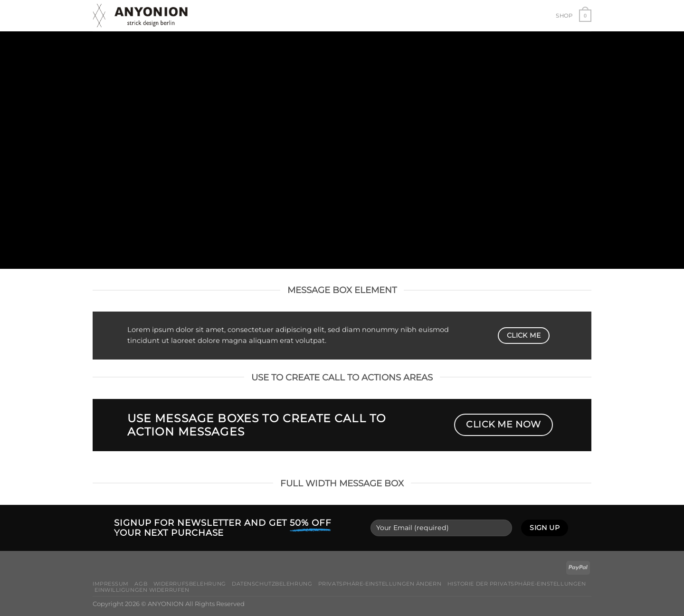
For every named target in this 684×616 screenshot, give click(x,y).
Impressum (111, 584)
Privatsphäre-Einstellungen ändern (380, 584)
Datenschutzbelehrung (272, 584)
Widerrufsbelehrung (190, 584)
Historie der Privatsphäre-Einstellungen (517, 584)
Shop (564, 16)
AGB (141, 584)
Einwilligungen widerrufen (142, 590)
